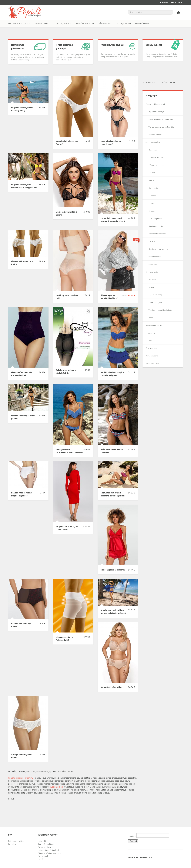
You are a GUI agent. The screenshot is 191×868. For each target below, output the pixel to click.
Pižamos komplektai (156, 165)
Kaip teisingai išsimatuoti (49, 850)
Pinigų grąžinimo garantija (49, 853)
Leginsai (152, 287)
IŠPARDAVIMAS (105, 23)
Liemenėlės (153, 188)
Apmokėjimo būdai (46, 844)
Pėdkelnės (153, 279)
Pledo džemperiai (143, 23)
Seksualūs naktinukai (157, 157)
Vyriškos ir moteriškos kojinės (160, 310)
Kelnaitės (152, 196)
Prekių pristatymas (46, 847)
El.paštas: (148, 835)
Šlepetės (152, 241)
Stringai (151, 203)
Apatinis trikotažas (44, 23)
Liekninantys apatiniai (157, 234)
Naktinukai (153, 150)
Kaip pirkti (42, 841)
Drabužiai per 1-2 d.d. (85, 23)
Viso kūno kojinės (155, 302)
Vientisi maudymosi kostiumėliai (161, 127)
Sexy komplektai (155, 218)
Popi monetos (44, 856)
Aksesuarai (153, 264)
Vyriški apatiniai (155, 257)
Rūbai (151, 341)
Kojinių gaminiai (64, 23)
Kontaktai (12, 844)
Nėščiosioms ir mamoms (158, 249)
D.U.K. (41, 859)
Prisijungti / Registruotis (171, 2)
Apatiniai (152, 333)
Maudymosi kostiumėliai (19, 23)
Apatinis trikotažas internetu (21, 778)
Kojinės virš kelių (155, 295)
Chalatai (152, 173)
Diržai (151, 318)
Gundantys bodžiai (156, 226)
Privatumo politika (16, 841)
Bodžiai (151, 180)
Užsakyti (133, 841)
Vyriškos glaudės (155, 135)
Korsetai (152, 211)
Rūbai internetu (56, 787)
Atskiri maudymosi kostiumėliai (161, 119)
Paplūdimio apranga (156, 112)
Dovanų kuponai (123, 23)
